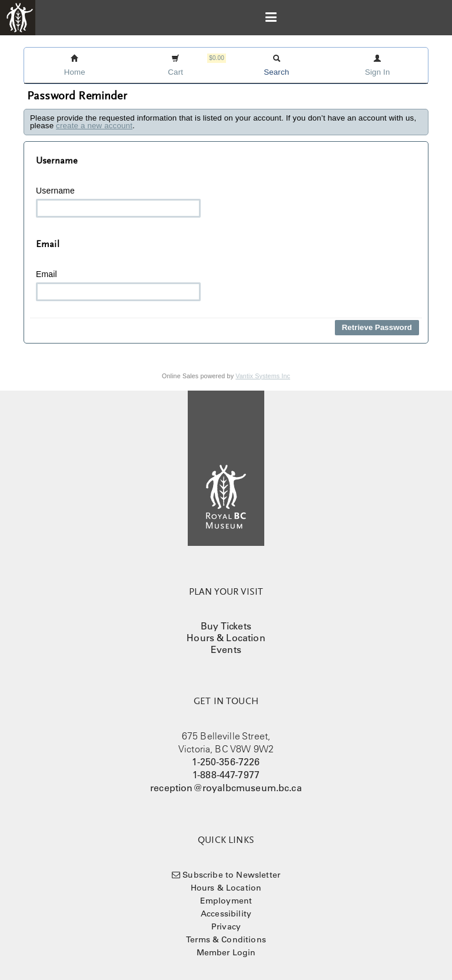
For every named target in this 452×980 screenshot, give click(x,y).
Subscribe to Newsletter (231, 875)
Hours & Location (226, 638)
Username (118, 202)
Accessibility (226, 914)
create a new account (94, 126)
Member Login (226, 952)
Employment (226, 901)
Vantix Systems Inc (263, 376)
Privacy (226, 926)
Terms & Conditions (226, 939)
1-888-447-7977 (226, 775)
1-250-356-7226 (226, 762)
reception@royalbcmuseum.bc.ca (226, 788)
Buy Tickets (226, 626)
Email (118, 285)
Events (226, 649)
